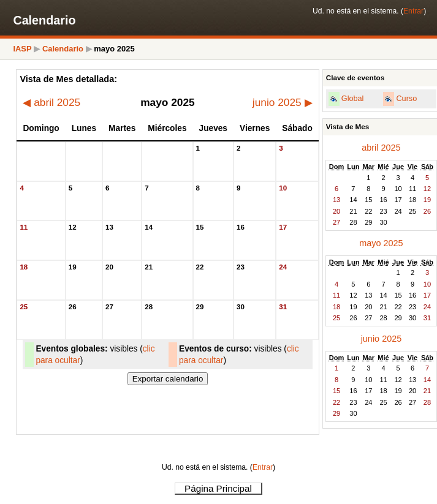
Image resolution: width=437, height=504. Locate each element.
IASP (22, 49)
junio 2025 (283, 102)
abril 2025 (51, 102)
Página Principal (218, 488)
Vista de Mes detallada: (68, 79)
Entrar (413, 11)
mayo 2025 (381, 243)
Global (353, 99)
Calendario (63, 49)
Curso (406, 99)
